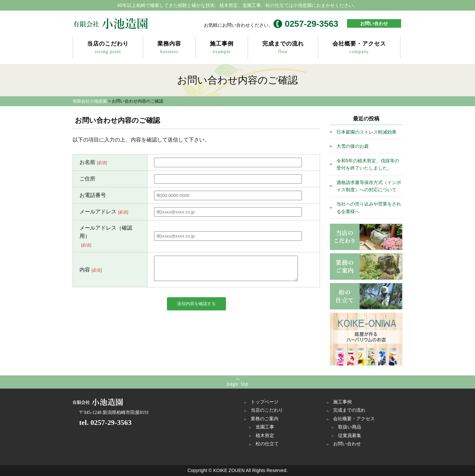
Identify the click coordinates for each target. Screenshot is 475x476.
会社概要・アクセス (359, 48)
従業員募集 (350, 436)
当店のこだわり (108, 48)
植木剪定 (265, 436)
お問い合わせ (374, 23)
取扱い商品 (350, 427)
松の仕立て (267, 444)
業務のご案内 (265, 419)
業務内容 (169, 48)
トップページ (265, 402)
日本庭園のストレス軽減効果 (366, 132)
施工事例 (222, 48)
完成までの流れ (283, 48)
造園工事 (265, 427)
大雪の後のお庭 (353, 146)
